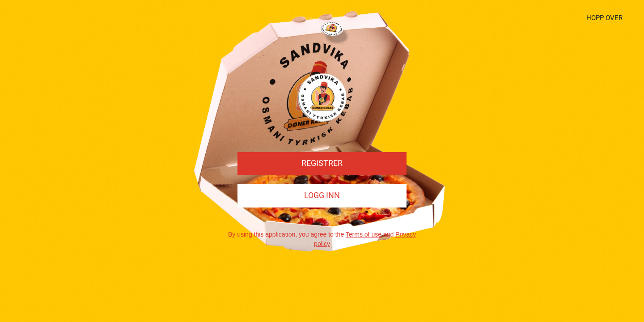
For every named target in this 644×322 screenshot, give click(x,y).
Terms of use (364, 234)
